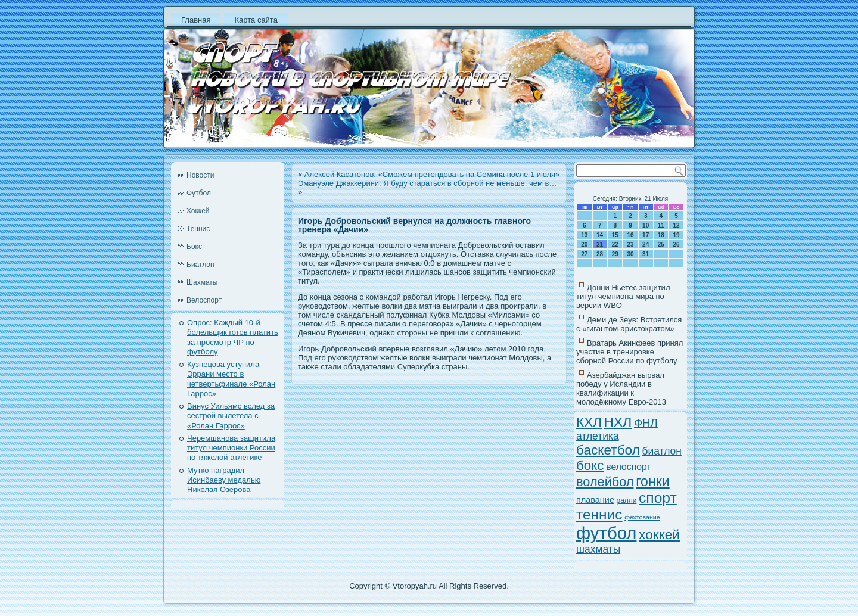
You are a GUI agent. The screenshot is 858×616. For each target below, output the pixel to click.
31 (646, 254)
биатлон (661, 451)
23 (630, 245)
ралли (627, 500)
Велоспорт (204, 300)
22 (615, 245)
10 (646, 225)
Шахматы (202, 282)
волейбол (605, 482)
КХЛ (589, 422)
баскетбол (608, 450)
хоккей (659, 535)
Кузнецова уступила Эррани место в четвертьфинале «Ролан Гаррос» (231, 379)
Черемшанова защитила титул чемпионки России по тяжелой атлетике (231, 448)
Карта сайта (256, 20)
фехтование (642, 517)
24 (646, 245)
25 (661, 245)
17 (646, 235)
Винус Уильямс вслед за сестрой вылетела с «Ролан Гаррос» (231, 416)
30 (630, 254)
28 (600, 254)
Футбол (199, 193)
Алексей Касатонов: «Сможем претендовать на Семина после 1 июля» (432, 174)
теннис (599, 514)
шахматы (598, 549)
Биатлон (200, 265)
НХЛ (618, 422)
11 (661, 225)
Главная (196, 20)
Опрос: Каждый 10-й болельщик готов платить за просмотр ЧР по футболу (233, 337)
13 (584, 235)
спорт (658, 498)
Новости (200, 175)
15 (615, 235)
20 (584, 245)
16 (630, 235)
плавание (595, 500)
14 (600, 235)
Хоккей (198, 211)
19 (677, 235)
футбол (606, 533)
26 (677, 245)
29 (615, 254)
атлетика (598, 436)
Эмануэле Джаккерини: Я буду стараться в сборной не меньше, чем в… (428, 183)
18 (661, 235)
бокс (590, 466)
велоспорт (628, 467)
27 (584, 254)
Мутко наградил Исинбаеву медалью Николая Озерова (224, 480)
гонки (653, 481)
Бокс (194, 247)
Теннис (198, 229)
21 (600, 245)
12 (677, 225)
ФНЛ (646, 423)
